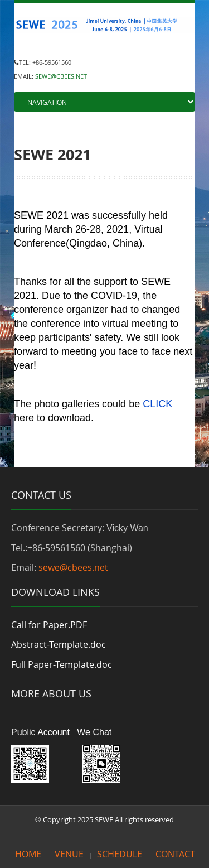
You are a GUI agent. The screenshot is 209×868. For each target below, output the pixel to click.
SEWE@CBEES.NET (61, 76)
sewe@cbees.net (73, 567)
